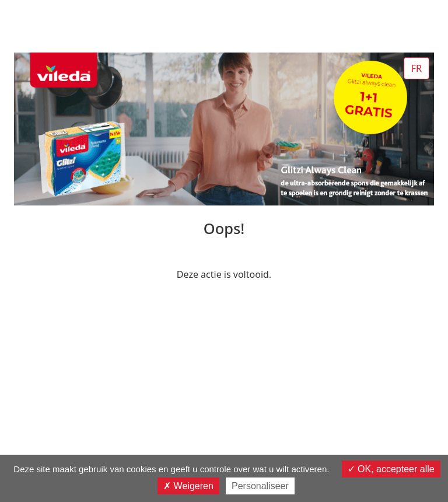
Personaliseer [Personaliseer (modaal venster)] (260, 486)
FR (416, 68)
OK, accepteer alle (391, 469)
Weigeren (188, 486)
